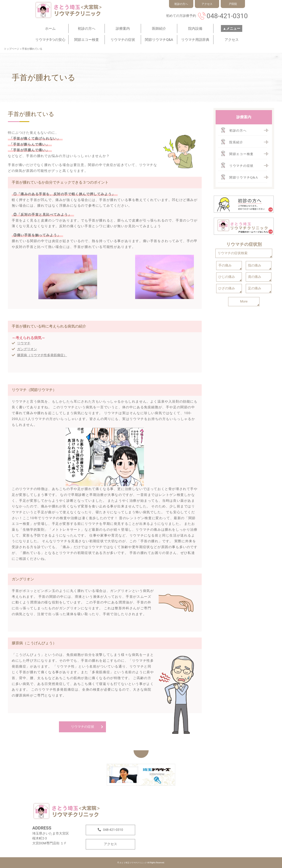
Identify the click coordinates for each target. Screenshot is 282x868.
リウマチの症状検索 (233, 253)
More (244, 301)
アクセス (232, 40)
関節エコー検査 (87, 40)
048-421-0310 (227, 16)
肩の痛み (255, 277)
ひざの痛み (227, 288)
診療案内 (123, 28)
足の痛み (255, 288)
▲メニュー (232, 28)
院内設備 (195, 28)
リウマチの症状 (123, 40)
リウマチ (24, 343)
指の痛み (255, 265)
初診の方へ (87, 28)
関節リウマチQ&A (159, 40)
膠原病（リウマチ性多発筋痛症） (42, 355)
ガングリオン (27, 349)
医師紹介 (159, 28)
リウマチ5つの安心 (50, 40)
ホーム (50, 28)
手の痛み (225, 265)
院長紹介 (236, 142)
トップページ (12, 49)
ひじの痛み (227, 277)
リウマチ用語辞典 (195, 40)
